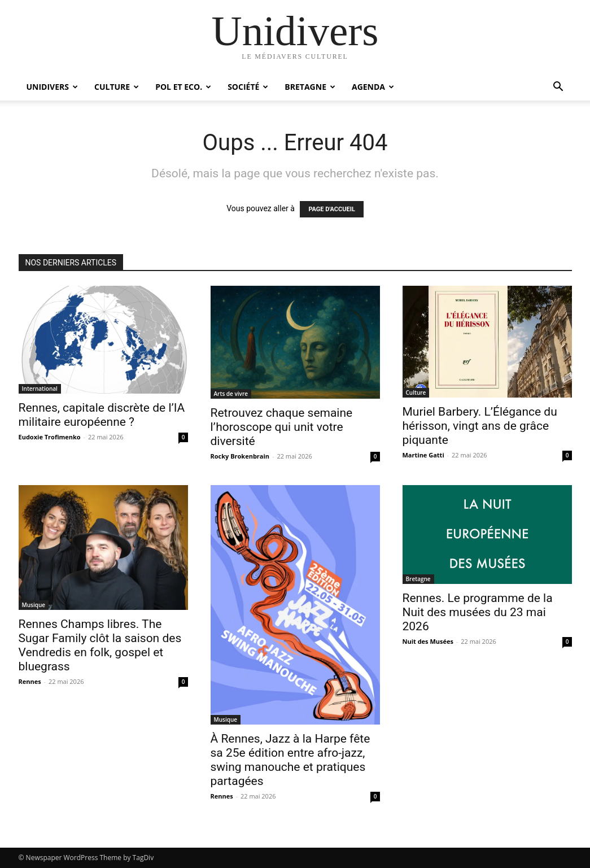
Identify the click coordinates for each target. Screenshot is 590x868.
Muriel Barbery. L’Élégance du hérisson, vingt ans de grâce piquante (480, 426)
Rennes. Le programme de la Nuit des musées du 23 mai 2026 (478, 612)
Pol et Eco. (183, 87)
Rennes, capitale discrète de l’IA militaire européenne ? (102, 415)
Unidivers (53, 87)
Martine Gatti (423, 455)
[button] (558, 88)
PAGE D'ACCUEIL (332, 209)
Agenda (373, 87)
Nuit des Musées (428, 641)
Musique (34, 605)
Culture (117, 87)
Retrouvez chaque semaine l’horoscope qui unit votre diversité (282, 427)
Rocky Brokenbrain (240, 456)
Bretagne (310, 87)
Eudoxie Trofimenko (50, 437)
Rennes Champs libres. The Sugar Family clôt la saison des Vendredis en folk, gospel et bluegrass (100, 645)
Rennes (30, 681)
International (40, 389)
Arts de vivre (231, 394)
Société (248, 87)
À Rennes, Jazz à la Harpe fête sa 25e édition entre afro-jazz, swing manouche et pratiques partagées (290, 760)
